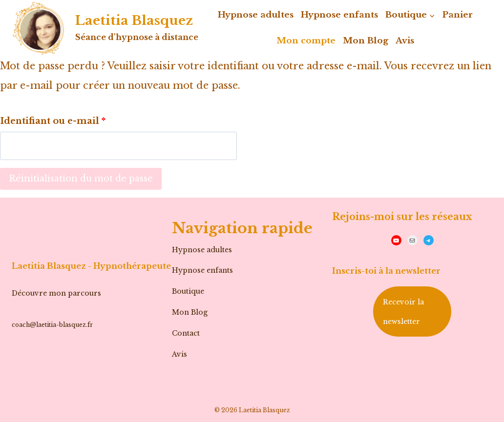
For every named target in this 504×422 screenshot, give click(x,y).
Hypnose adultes (256, 15)
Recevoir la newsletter (403, 312)
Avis (405, 41)
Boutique (188, 291)
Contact (186, 333)
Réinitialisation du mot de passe (81, 179)
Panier (458, 15)
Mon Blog (366, 41)
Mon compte (306, 41)
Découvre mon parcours (56, 293)
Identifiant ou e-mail (57, 119)
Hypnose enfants (339, 15)
